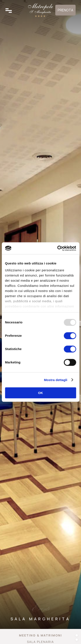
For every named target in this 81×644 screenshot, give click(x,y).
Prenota (65, 10)
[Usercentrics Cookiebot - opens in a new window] (58, 248)
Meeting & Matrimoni (40, 635)
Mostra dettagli (56, 380)
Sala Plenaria (40, 642)
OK (40, 393)
